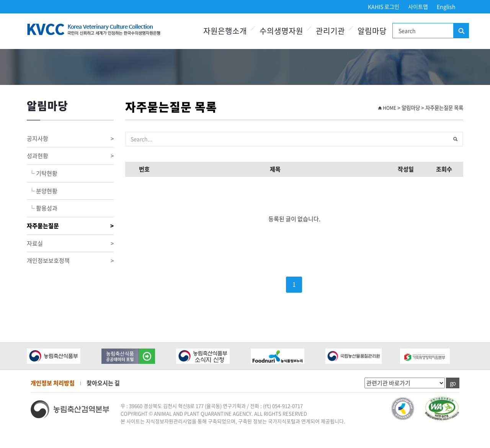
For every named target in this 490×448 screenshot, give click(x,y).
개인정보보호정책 (70, 261)
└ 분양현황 (42, 191)
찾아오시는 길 (103, 383)
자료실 (70, 244)
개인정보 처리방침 (53, 383)
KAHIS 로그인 (384, 7)
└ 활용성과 (42, 208)
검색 (461, 31)
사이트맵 (418, 7)
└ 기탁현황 (42, 173)
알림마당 (372, 31)
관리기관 (330, 31)
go (453, 383)
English (446, 7)
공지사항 (70, 139)
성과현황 (70, 156)
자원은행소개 (225, 31)
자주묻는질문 (70, 226)
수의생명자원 (281, 31)
